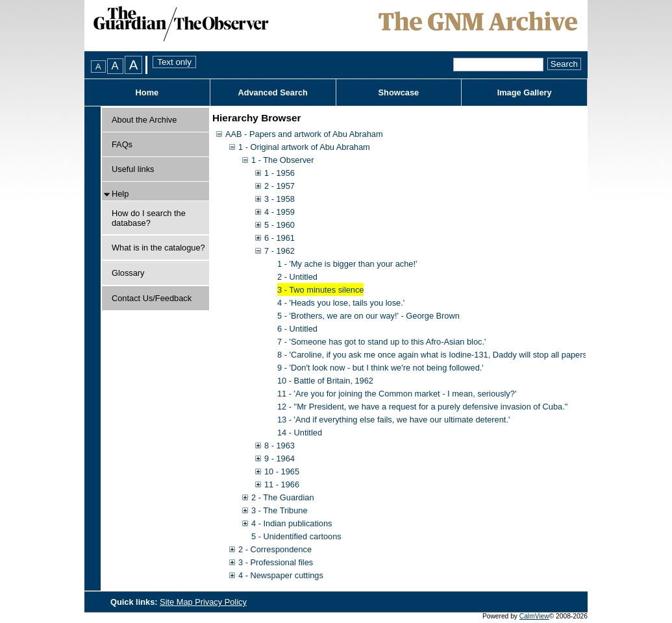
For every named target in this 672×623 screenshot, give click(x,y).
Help (120, 194)
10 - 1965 (282, 471)
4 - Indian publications (292, 523)
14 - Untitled (300, 433)
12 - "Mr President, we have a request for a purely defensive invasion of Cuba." (422, 407)
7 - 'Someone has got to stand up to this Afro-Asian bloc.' (381, 342)
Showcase (399, 92)
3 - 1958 (280, 199)
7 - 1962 (280, 251)
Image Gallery (525, 92)
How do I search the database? (149, 218)
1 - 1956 (280, 173)
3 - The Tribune (280, 510)
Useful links (133, 169)
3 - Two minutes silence (320, 290)
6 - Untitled (297, 329)
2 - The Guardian (283, 497)
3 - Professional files (276, 562)
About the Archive (144, 120)
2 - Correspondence (275, 549)
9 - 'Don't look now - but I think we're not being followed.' (380, 368)
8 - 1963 (280, 446)
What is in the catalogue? (158, 248)
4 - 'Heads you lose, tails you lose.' (341, 303)
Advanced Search (272, 92)
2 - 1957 (280, 186)
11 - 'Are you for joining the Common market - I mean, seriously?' (397, 394)
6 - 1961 (280, 238)
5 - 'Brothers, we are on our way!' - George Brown (368, 316)
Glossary (128, 273)
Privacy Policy (221, 602)
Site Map (177, 602)
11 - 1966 (282, 484)
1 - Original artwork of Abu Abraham (304, 147)
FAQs (122, 144)
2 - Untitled (297, 277)
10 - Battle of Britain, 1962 (325, 381)
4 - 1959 (280, 212)
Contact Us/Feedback (152, 298)
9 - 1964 (280, 458)
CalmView (534, 616)
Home (147, 92)
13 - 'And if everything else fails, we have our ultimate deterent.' (393, 420)
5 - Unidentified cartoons (296, 536)
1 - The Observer (283, 160)
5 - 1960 (280, 225)
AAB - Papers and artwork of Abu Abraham (304, 134)
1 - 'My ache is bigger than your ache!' (347, 264)
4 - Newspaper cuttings (281, 575)
